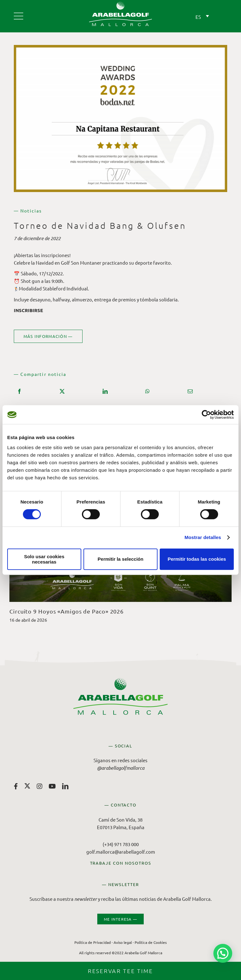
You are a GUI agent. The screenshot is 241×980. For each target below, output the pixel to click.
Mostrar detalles (203, 537)
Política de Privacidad (93, 942)
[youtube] (52, 786)
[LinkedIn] (105, 391)
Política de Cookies (151, 942)
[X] (62, 391)
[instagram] (40, 786)
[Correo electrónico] (190, 391)
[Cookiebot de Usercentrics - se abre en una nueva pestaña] (206, 415)
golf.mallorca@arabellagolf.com (121, 851)
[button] (223, 953)
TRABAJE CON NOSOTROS (121, 863)
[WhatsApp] (147, 391)
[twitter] (27, 786)
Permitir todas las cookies (197, 559)
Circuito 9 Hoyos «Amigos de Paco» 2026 (67, 611)
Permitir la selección (120, 559)
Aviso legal (123, 942)
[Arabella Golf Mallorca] (19, 14)
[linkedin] (65, 786)
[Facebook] (19, 391)
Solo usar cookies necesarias (44, 559)
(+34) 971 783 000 (121, 844)
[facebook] (16, 786)
